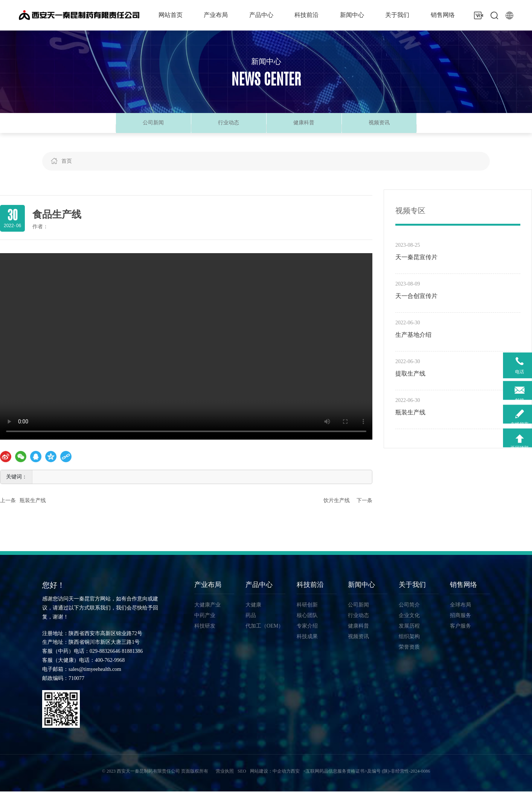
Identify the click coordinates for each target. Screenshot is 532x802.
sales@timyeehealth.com (95, 679)
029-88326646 (105, 662)
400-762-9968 (110, 671)
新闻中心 (266, 62)
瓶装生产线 (33, 511)
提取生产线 (410, 384)
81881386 (132, 662)
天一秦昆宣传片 (416, 267)
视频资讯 (379, 128)
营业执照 (225, 782)
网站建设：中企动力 (270, 782)
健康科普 (304, 128)
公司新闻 (153, 128)
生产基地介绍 (413, 345)
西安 (295, 782)
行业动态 (229, 128)
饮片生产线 (337, 511)
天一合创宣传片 (416, 306)
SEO (242, 782)
